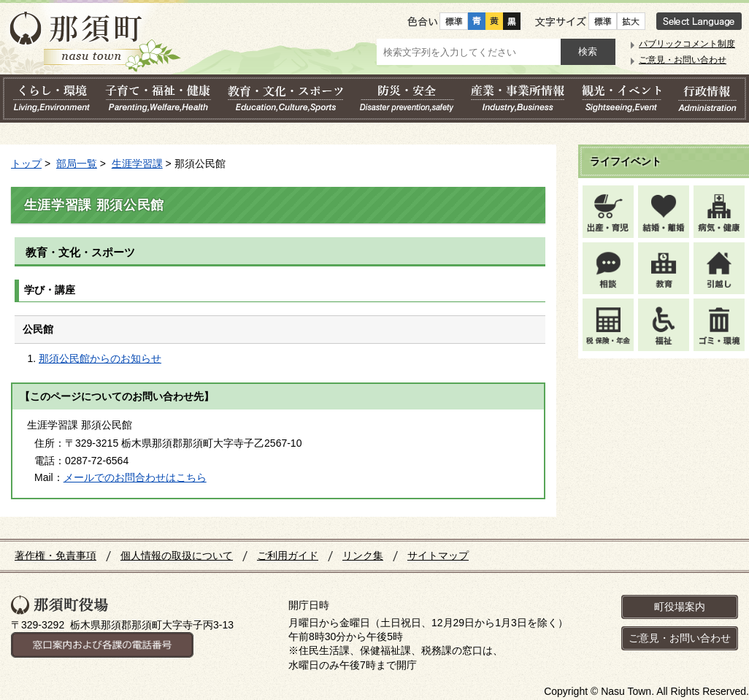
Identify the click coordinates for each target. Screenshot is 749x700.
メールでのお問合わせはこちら (135, 477)
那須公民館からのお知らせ (100, 358)
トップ (26, 164)
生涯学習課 (137, 164)
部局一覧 (77, 164)
